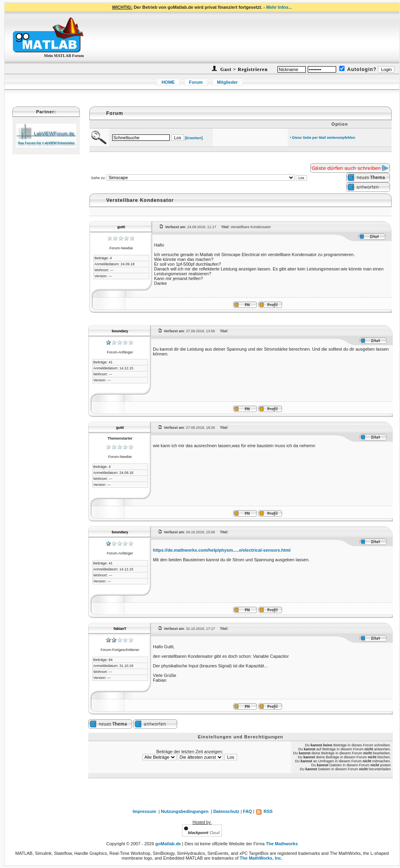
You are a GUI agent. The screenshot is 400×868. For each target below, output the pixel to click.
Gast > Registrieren (243, 69)
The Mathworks (282, 844)
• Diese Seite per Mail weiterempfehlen (323, 138)
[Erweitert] (194, 138)
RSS (264, 811)
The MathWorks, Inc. (261, 858)
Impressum (144, 811)
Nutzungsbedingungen (185, 811)
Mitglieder (228, 82)
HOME (168, 82)
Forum (196, 82)
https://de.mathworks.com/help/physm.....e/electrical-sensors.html (222, 550)
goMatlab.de (168, 844)
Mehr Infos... (279, 7)
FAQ (248, 811)
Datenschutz (226, 811)
